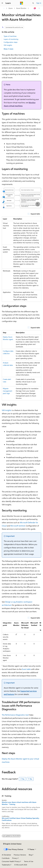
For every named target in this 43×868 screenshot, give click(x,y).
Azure (10, 8)
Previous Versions (20, 855)
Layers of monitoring (11, 39)
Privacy (15, 858)
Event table (26, 669)
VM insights (8, 45)
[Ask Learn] (35, 8)
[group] (21, 641)
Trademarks (6, 865)
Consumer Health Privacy (11, 861)
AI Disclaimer (6, 855)
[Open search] (33, 3)
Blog (30, 855)
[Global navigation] (2, 3)
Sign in (39, 3)
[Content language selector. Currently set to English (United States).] (12, 844)
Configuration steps (11, 42)
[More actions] (39, 8)
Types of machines (10, 36)
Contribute (6, 858)
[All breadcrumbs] (4, 8)
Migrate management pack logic (8, 391)
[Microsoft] (22, 3)
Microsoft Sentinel (18, 526)
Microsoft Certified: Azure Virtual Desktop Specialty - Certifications (21, 819)
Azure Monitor (21, 8)
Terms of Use (29, 861)
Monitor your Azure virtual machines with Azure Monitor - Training (19, 803)
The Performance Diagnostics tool (15, 715)
